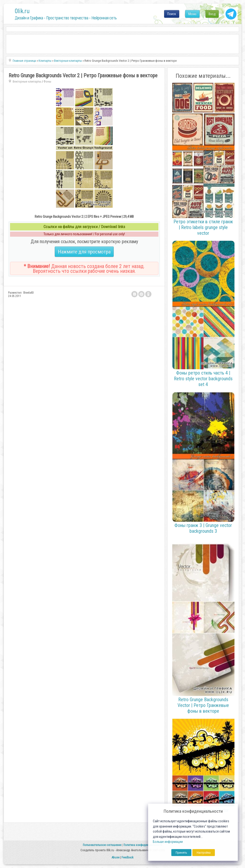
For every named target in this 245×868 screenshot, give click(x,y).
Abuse (115, 857)
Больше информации (168, 842)
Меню (192, 14)
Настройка (204, 853)
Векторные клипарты (27, 81)
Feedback (128, 857)
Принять (181, 853)
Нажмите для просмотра (84, 252)
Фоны (47, 81)
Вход (212, 14)
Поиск (172, 14)
